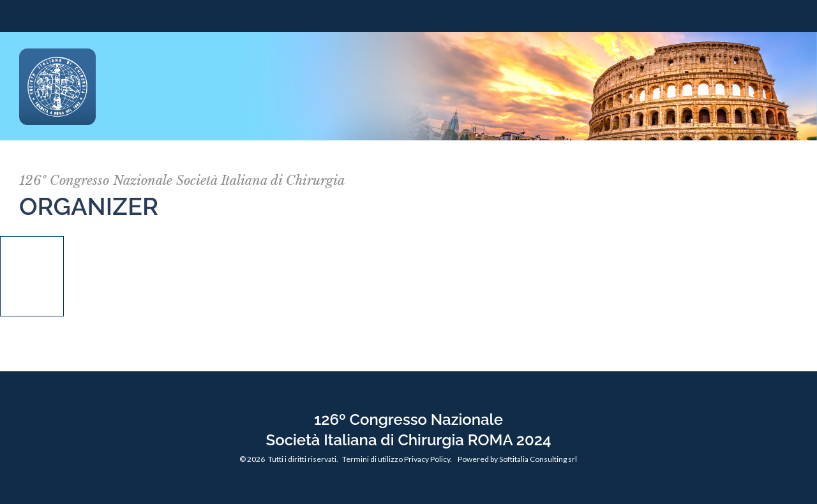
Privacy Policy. (428, 459)
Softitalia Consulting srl (538, 459)
